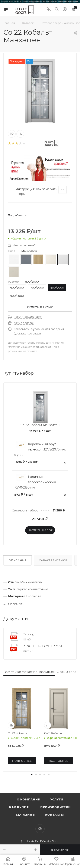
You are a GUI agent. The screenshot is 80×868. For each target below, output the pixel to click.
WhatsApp (40, 829)
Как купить (20, 807)
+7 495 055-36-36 (41, 841)
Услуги (57, 799)
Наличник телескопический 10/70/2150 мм (35, 482)
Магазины (26, 815)
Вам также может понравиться (29, 672)
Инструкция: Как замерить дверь (41, 191)
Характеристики (53, 560)
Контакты (55, 815)
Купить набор (41, 530)
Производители (55, 807)
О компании (29, 799)
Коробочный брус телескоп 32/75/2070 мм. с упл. (40, 449)
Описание (17, 560)
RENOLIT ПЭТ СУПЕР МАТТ (43, 646)
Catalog (28, 634)
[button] (32, 775)
